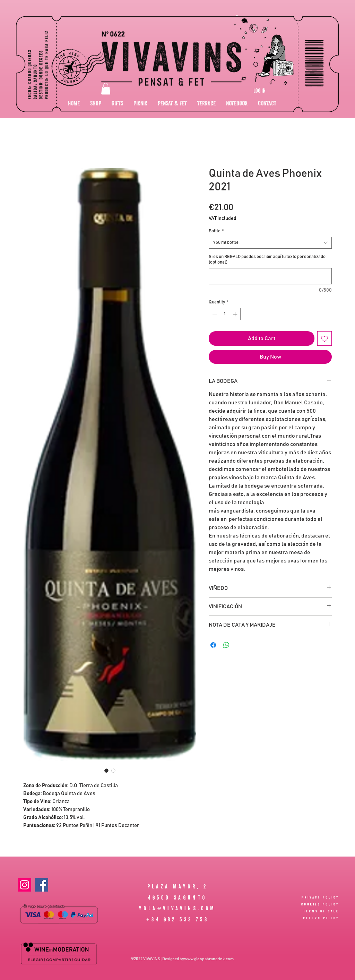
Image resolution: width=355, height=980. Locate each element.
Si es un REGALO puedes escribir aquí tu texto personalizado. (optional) (268, 260)
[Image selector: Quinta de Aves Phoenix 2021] (106, 771)
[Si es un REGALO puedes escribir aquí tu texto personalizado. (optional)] (270, 276)
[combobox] (270, 243)
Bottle (216, 231)
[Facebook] (41, 885)
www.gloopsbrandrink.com (209, 959)
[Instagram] (24, 885)
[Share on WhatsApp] (226, 645)
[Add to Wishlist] (324, 338)
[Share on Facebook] (213, 645)
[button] (106, 89)
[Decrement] (214, 314)
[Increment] (236, 314)
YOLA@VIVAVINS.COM (177, 908)
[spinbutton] (225, 314)
